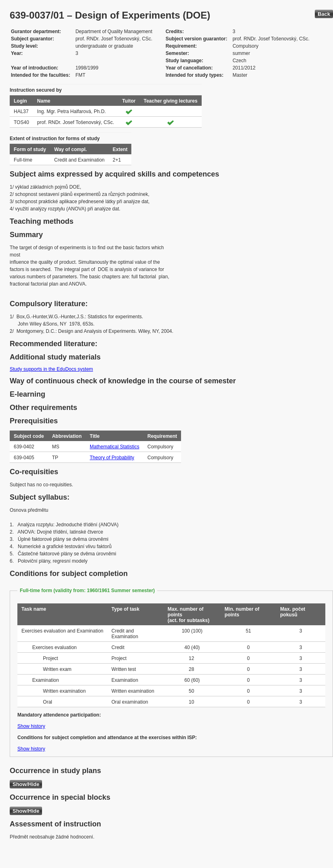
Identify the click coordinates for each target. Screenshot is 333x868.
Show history (31, 726)
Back (324, 14)
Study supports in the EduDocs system (51, 369)
